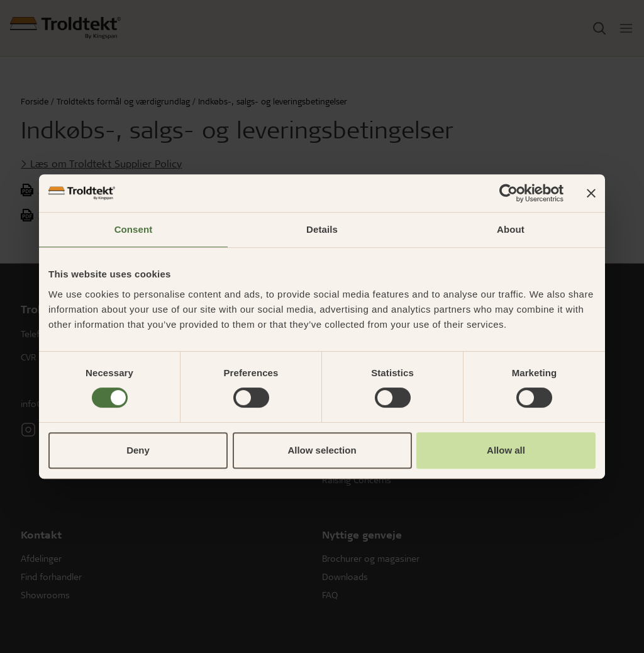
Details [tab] (322, 229)
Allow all (506, 450)
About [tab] (511, 229)
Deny (138, 450)
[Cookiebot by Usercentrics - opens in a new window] (508, 193)
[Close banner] (591, 193)
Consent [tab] (134, 229)
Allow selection (322, 450)
